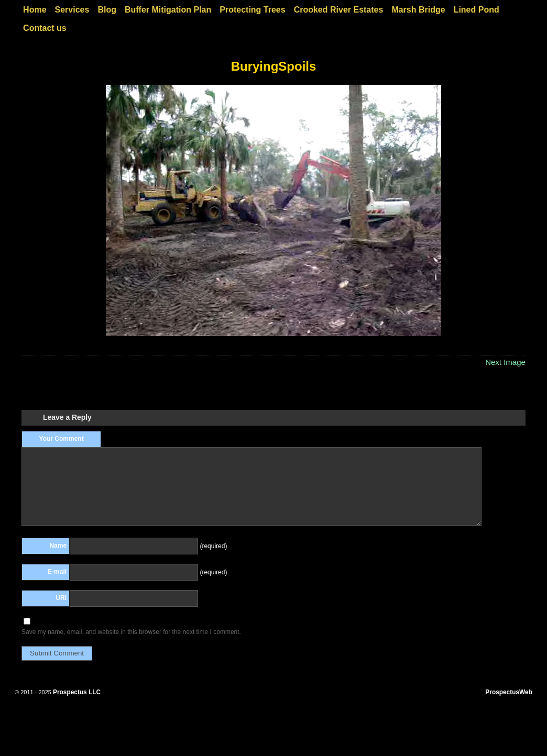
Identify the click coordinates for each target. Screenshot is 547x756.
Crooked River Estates (339, 10)
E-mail (57, 572)
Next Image (505, 362)
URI (61, 598)
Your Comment (62, 439)
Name (58, 546)
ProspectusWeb (509, 692)
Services (72, 10)
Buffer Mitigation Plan (168, 10)
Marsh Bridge (418, 10)
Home (35, 10)
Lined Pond (477, 10)
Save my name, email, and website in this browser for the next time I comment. (131, 632)
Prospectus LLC (77, 692)
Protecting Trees (252, 10)
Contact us (45, 28)
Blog (107, 10)
